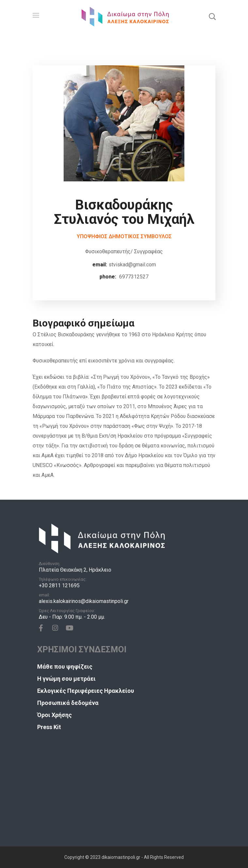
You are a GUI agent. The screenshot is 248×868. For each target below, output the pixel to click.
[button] (212, 16)
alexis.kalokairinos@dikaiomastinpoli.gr (84, 601)
